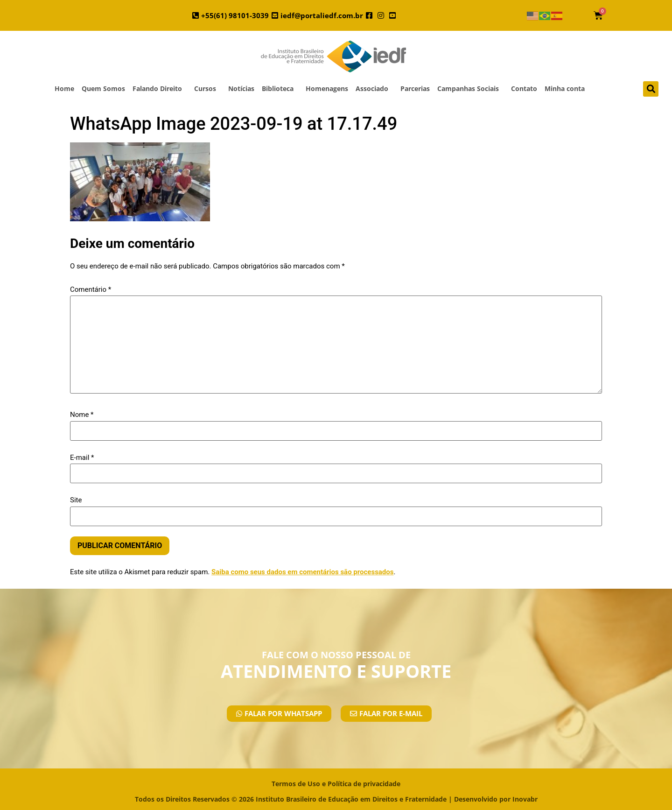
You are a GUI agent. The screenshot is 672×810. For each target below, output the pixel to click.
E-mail (82, 458)
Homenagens (327, 88)
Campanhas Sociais (470, 89)
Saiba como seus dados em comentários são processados (303, 572)
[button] (651, 89)
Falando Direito (160, 89)
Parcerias (415, 88)
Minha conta (565, 88)
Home (64, 88)
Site (76, 500)
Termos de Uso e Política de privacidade (336, 784)
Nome (82, 415)
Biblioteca (280, 89)
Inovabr (525, 799)
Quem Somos (103, 88)
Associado (374, 89)
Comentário (91, 290)
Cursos (207, 89)
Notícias (241, 88)
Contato (524, 88)
